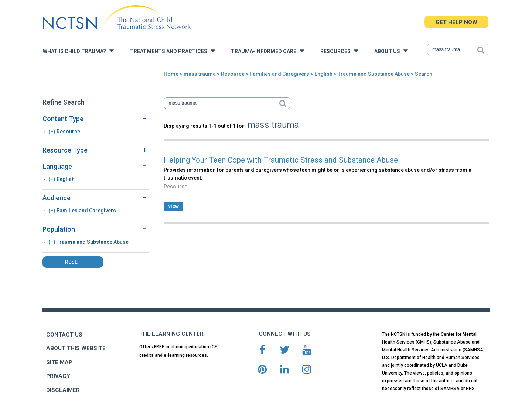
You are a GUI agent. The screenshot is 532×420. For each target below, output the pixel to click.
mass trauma (200, 74)
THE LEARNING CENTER (171, 334)
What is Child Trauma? (78, 51)
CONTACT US (64, 335)
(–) (52, 132)
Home (171, 74)
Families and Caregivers (279, 74)
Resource (233, 74)
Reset (73, 262)
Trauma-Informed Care (267, 51)
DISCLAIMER (63, 390)
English (323, 74)
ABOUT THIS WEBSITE (76, 348)
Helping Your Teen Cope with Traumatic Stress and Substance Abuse (281, 160)
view (173, 206)
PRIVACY (58, 376)
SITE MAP (59, 362)
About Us (391, 51)
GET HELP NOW (456, 22)
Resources (339, 51)
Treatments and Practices (173, 51)
